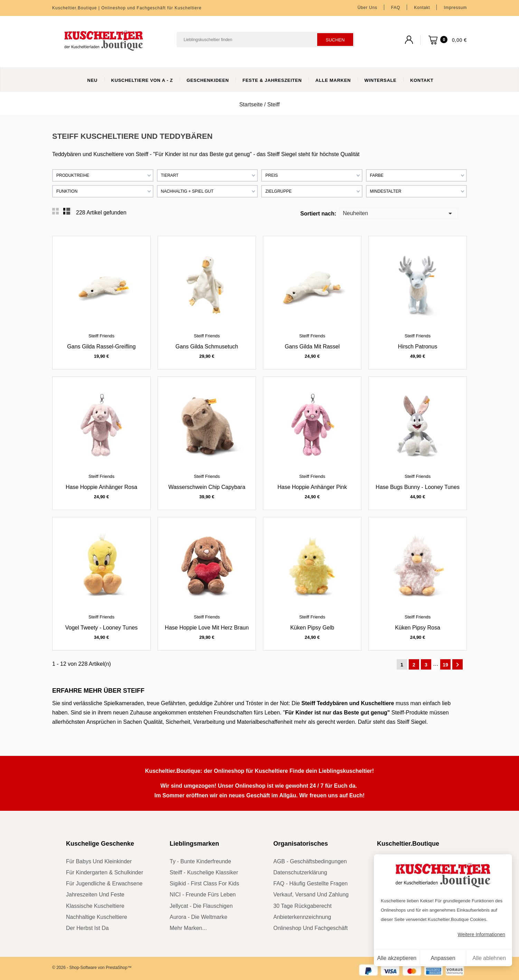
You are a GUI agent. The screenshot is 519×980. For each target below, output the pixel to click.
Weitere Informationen (482, 934)
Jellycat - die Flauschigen (201, 906)
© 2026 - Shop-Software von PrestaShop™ (92, 968)
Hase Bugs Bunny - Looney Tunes (418, 487)
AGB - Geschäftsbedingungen (310, 861)
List (67, 211)
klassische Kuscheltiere (95, 906)
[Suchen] (266, 40)
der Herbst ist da (87, 928)
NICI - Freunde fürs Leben (203, 895)
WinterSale (381, 80)
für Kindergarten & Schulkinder (105, 872)
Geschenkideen (208, 80)
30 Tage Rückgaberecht (303, 906)
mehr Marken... (188, 928)
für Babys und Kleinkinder (99, 861)
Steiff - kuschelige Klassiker (204, 872)
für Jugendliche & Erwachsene (104, 883)
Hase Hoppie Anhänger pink (312, 487)
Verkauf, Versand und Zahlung (311, 895)
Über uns (367, 8)
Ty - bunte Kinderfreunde (200, 861)
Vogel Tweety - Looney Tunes (102, 628)
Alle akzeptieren (397, 958)
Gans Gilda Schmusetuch (207, 347)
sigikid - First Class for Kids (204, 883)
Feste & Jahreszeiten (272, 80)
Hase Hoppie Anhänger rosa (101, 487)
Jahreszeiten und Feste (95, 895)
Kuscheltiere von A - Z (142, 80)
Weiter (457, 665)
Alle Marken (333, 80)
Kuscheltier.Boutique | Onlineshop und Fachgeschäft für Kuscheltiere (127, 8)
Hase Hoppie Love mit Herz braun (207, 628)
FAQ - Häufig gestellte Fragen (310, 883)
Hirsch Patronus (418, 347)
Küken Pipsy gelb (312, 628)
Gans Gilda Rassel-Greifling (101, 347)
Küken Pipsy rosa (418, 628)
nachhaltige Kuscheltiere (97, 917)
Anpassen (443, 958)
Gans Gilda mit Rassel (312, 347)
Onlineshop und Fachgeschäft (310, 928)
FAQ (396, 8)
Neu (93, 80)
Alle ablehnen (489, 958)
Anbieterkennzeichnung (302, 917)
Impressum (455, 8)
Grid (56, 211)
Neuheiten (398, 213)
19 (445, 665)
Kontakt (422, 8)
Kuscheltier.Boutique (408, 844)
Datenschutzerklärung (300, 872)
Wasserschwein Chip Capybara (207, 487)
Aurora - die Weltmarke (199, 917)
